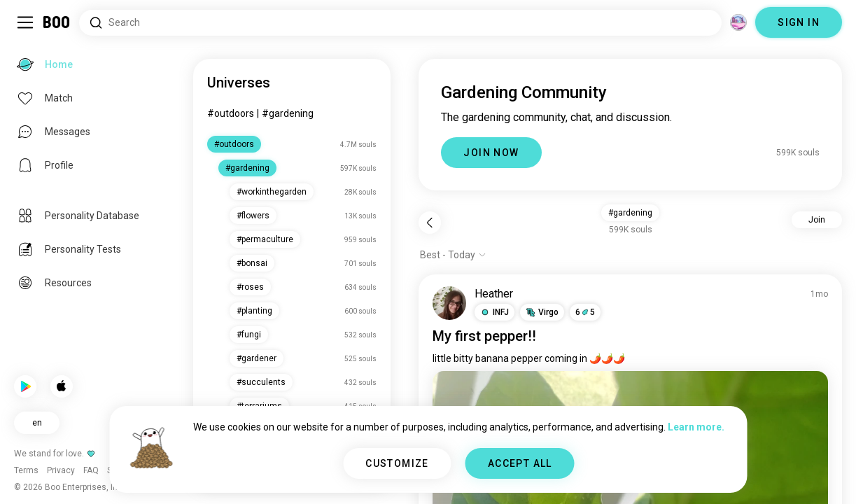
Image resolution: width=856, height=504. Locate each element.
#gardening (288, 113)
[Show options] (453, 255)
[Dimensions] (738, 22)
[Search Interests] (400, 23)
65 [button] (585, 312)
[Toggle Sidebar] (25, 22)
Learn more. (696, 427)
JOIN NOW (491, 153)
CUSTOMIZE (397, 463)
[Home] (57, 22)
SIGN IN (799, 22)
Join (817, 220)
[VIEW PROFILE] (449, 303)
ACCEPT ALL (520, 463)
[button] (494, 312)
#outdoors (231, 113)
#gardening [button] (630, 213)
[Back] (430, 223)
